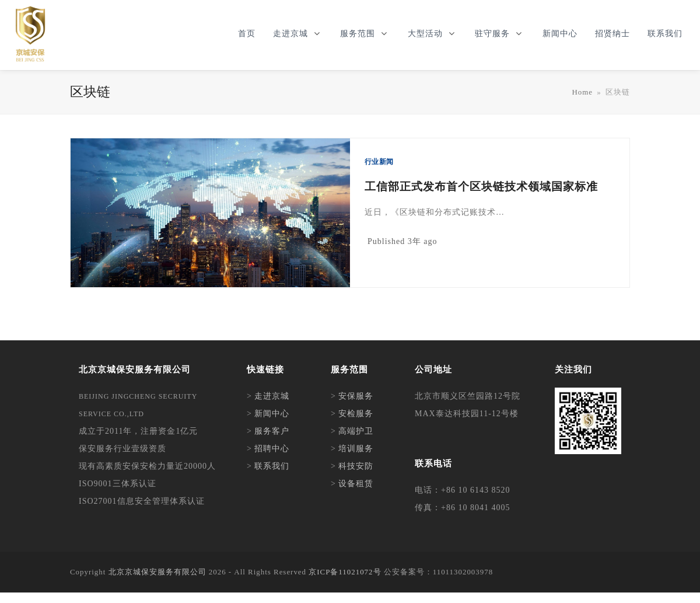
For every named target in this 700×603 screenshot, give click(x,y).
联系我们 (272, 466)
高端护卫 (356, 431)
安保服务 (356, 396)
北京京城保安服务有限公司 (157, 572)
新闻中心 (272, 414)
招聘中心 (272, 449)
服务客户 (272, 431)
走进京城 (272, 396)
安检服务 (356, 414)
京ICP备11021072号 (345, 572)
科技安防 (356, 466)
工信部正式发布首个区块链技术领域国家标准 (481, 187)
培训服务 (356, 449)
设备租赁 (356, 484)
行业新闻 (379, 162)
